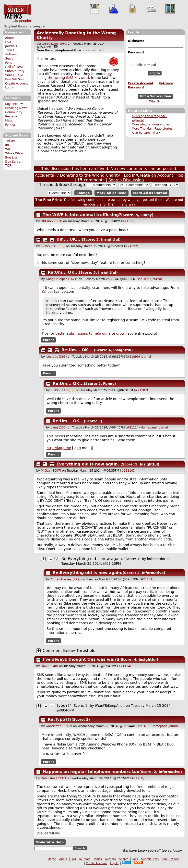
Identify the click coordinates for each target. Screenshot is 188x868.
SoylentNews (17, 13)
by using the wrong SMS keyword (75, 76)
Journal (157, 279)
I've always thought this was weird (81, 659)
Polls (8, 63)
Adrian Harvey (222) (66, 579)
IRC (8, 145)
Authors (11, 54)
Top (180, 175)
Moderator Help (50, 842)
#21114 (133, 428)
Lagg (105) (59, 428)
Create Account (17, 84)
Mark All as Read (112, 193)
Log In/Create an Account (149, 175)
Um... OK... (69, 239)
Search (10, 59)
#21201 (146, 579)
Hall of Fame (14, 67)
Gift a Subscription (155, 97)
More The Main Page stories (152, 129)
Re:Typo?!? (60, 719)
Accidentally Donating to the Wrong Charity (77, 175)
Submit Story (15, 71)
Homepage (149, 428)
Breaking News (16, 108)
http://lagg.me (59, 448)
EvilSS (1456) (51, 246)
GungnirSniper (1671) (62, 279)
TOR (8, 166)
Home (52, 859)
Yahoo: (47, 292)
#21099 (133, 357)
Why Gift (155, 101)
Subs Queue (14, 75)
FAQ (8, 42)
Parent (49, 340)
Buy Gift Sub (14, 79)
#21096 (144, 279)
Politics (10, 125)
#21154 (124, 666)
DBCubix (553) (52, 221)
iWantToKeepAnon (110, 706)
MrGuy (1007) (51, 471)
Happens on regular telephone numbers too (91, 772)
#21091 (128, 221)
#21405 (143, 726)
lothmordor (156, 559)
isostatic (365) (56, 357)
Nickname (136, 41)
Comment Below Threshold (69, 651)
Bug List (11, 158)
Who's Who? (14, 153)
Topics (10, 50)
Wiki (8, 149)
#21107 (141, 390)
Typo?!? (64, 705)
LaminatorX (59, 44)
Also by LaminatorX (146, 133)
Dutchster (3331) (53, 778)
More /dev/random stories (151, 124)
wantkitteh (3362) (59, 726)
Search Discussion (126, 180)
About (10, 38)
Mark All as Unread (150, 193)
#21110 (127, 471)
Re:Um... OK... (63, 272)
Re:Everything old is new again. (92, 559)
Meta (9, 121)
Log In (10, 87)
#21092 (131, 246)
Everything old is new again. (88, 464)
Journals (11, 46)
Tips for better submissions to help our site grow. (83, 333)
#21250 (137, 778)
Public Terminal (142, 65)
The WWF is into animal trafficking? (82, 215)
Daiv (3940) (50, 666)
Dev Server (13, 162)
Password (136, 52)
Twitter (10, 141)
